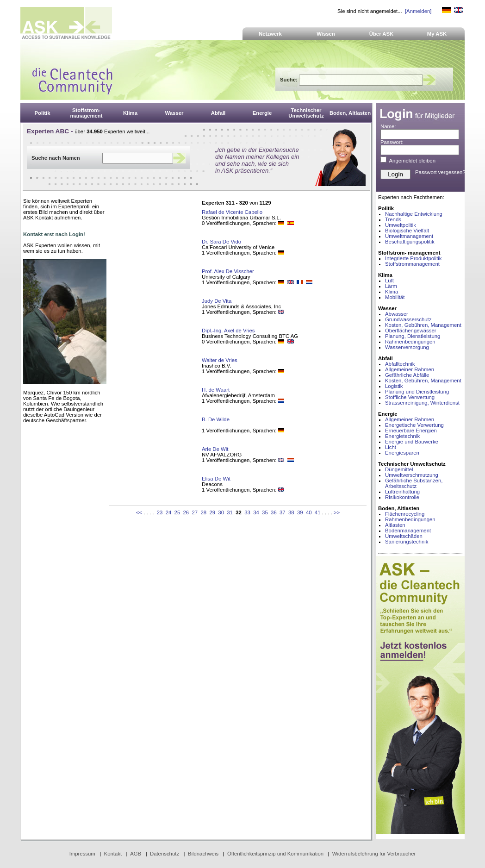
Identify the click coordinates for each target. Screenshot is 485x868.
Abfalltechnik (400, 364)
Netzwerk (270, 34)
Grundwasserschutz (408, 319)
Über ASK (382, 34)
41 (318, 512)
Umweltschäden (404, 536)
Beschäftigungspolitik (410, 242)
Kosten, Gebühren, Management (423, 325)
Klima (392, 292)
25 (177, 512)
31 (230, 512)
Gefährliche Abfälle (407, 375)
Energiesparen (402, 453)
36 (274, 512)
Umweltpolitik (401, 225)
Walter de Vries (220, 360)
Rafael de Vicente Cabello (232, 212)
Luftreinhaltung (402, 492)
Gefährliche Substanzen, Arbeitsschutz (414, 483)
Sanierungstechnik (407, 542)
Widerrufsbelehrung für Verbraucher (374, 854)
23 (160, 512)
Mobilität (395, 297)
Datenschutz (165, 854)
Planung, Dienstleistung (413, 336)
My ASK (437, 34)
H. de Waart (216, 390)
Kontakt (113, 854)
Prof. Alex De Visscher (228, 271)
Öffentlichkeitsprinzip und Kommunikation (275, 854)
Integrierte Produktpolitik (413, 258)
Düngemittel (399, 469)
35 (265, 512)
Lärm (391, 286)
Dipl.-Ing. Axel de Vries (228, 331)
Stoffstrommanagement (412, 264)
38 (291, 512)
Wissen (326, 34)
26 (186, 512)
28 (203, 512)
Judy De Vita (217, 301)
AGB (136, 854)
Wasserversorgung (407, 347)
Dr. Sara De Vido (221, 242)
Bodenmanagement (408, 531)
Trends (393, 219)
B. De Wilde (216, 419)
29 (212, 512)
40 (309, 512)
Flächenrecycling (405, 514)
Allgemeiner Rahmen (410, 369)
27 (195, 512)
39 (300, 512)
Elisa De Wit (216, 479)
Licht (391, 447)
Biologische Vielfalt (407, 231)
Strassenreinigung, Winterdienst (422, 403)
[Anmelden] (418, 11)
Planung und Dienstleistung (417, 392)
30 (221, 512)
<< (139, 512)
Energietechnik (402, 436)
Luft (389, 281)
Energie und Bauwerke (412, 442)
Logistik (394, 386)
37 (283, 512)
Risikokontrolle (402, 497)
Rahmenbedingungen (410, 342)
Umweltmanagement (409, 236)
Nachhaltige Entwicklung (414, 214)
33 (247, 512)
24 (169, 512)
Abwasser (397, 314)
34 (256, 512)
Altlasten (395, 525)
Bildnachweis (203, 854)
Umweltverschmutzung (412, 475)
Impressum (82, 854)
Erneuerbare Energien (411, 431)
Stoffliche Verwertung (410, 397)
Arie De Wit (215, 449)
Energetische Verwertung (414, 425)
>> (337, 512)
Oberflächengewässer (411, 331)
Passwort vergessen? (440, 172)
